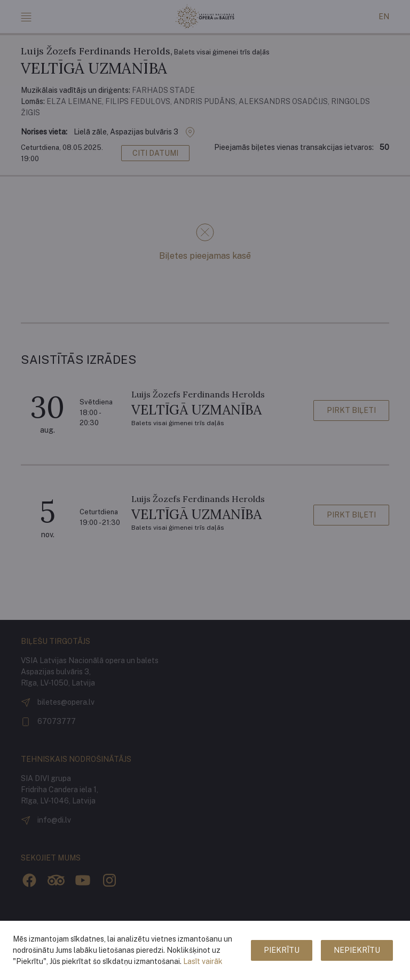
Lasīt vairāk (203, 961)
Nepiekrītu (357, 950)
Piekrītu (282, 950)
